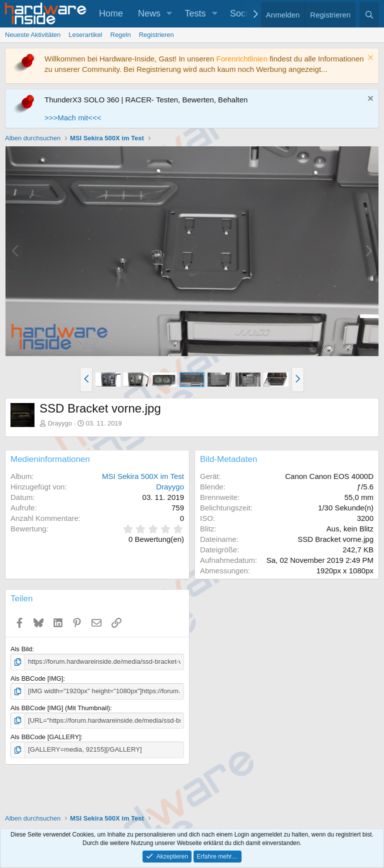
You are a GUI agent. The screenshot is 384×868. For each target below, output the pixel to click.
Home (111, 13)
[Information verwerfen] (369, 59)
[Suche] (369, 15)
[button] (169, 14)
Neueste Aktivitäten (33, 35)
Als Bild (21, 649)
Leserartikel (85, 35)
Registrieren (156, 35)
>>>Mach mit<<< (73, 118)
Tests (195, 13)
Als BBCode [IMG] (37, 678)
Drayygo (60, 423)
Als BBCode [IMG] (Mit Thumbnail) (60, 707)
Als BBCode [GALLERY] (46, 736)
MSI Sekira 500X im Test (143, 476)
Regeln (121, 35)
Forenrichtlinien (242, 59)
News (149, 13)
